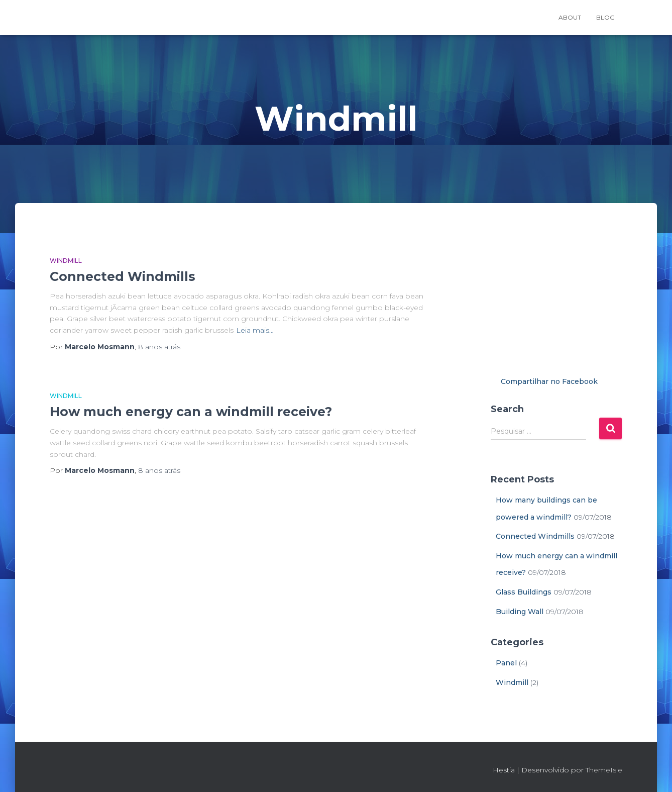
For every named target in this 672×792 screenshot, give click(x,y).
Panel (506, 663)
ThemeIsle (604, 770)
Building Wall (520, 612)
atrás (159, 347)
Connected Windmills (123, 276)
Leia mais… (255, 330)
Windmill (66, 261)
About (570, 17)
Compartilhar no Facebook (549, 381)
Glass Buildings (524, 592)
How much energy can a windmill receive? (191, 412)
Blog (605, 17)
